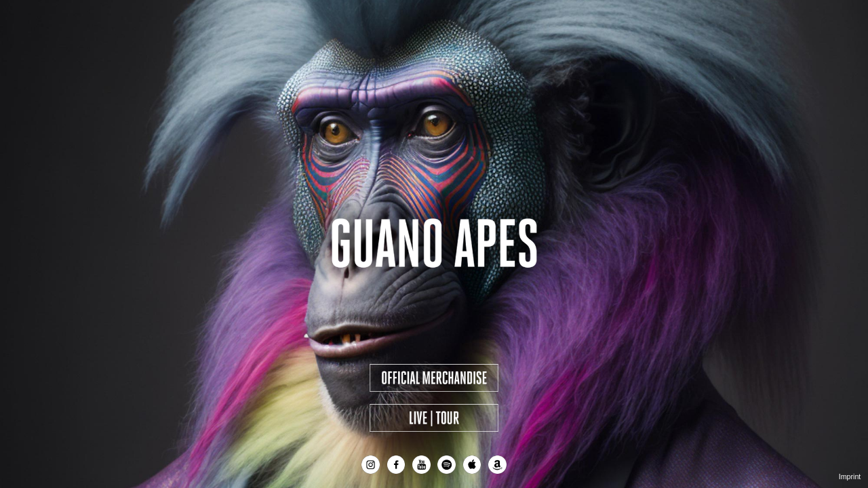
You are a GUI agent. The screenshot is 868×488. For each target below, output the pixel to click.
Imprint (850, 476)
